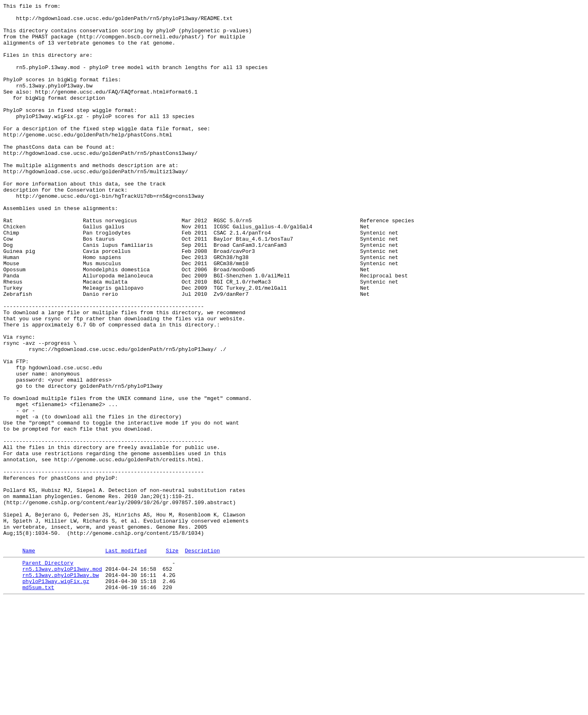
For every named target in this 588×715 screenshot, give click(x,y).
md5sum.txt (38, 702)
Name (29, 659)
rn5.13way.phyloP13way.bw (61, 688)
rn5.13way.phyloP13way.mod (62, 680)
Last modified (126, 659)
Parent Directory (48, 673)
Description (203, 659)
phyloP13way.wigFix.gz (56, 695)
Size (172, 659)
